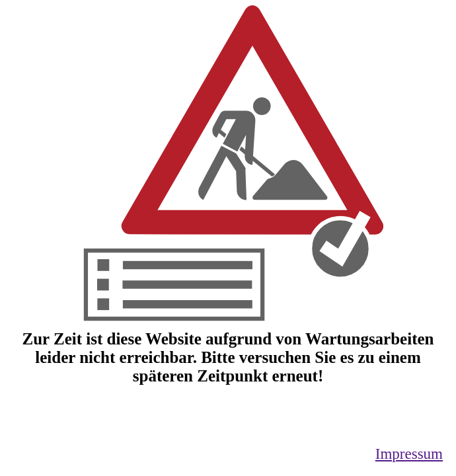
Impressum (409, 454)
